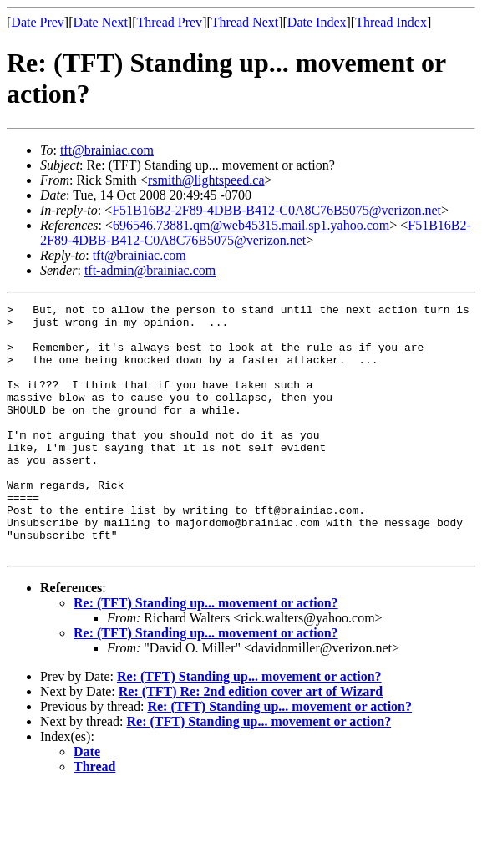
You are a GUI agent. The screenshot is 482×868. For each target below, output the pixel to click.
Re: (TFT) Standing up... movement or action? (206, 653)
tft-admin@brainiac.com (150, 270)
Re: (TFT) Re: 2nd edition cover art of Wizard (251, 741)
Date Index (317, 22)
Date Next (101, 22)
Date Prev (38, 22)
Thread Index (391, 22)
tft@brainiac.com (107, 150)
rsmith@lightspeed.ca (206, 180)
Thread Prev (169, 22)
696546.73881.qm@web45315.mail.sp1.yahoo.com (251, 225)
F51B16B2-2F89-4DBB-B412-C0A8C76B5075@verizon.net (277, 210)
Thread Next (245, 22)
